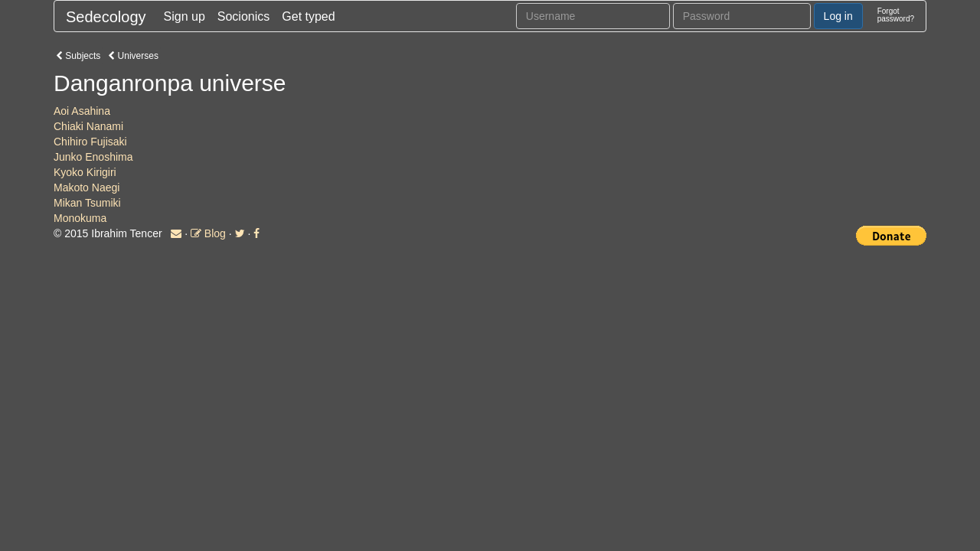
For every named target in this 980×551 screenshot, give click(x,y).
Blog (208, 233)
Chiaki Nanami (88, 126)
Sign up (185, 16)
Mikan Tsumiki (87, 203)
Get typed (308, 16)
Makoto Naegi (87, 187)
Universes (133, 56)
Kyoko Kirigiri (85, 172)
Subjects (78, 56)
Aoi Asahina (82, 111)
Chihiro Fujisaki (90, 142)
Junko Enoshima (93, 157)
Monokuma (80, 218)
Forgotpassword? (896, 15)
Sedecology (106, 17)
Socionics (243, 16)
